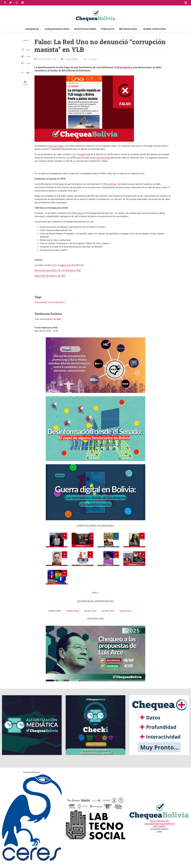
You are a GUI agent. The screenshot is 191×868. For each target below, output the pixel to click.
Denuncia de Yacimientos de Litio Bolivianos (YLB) (58, 270)
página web (85, 154)
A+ (28, 73)
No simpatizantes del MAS (49, 319)
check (25, 40)
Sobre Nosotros (155, 29)
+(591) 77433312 (159, 826)
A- (23, 73)
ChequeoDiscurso (57, 29)
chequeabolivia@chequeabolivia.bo (159, 824)
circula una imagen (55, 146)
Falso (76, 59)
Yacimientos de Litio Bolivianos (51, 302)
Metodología (128, 29)
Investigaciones (85, 29)
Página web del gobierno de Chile (50, 276)
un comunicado (103, 158)
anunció (80, 213)
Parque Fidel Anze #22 (159, 821)
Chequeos (32, 29)
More (95, 593)
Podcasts (108, 29)
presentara (126, 67)
